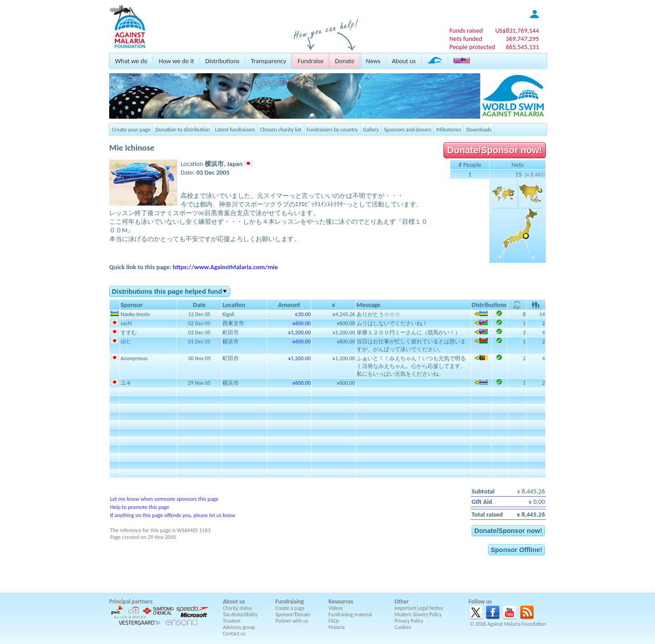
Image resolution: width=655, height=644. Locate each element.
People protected (472, 47)
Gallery (371, 129)
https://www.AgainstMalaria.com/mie (225, 267)
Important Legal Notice (419, 608)
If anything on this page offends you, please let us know (173, 515)
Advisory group (239, 627)
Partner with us (292, 621)
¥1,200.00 (299, 332)
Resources (341, 601)
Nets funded (466, 39)
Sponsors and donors (408, 129)
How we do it (176, 61)
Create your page (131, 129)
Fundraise (310, 61)
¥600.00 (302, 323)
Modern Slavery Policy (418, 614)
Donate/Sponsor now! (495, 150)
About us (403, 61)
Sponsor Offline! (516, 550)
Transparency (268, 61)
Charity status (237, 608)
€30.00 (303, 314)
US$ (517, 30)
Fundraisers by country (332, 129)
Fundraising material (350, 614)
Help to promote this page (140, 507)
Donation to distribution (183, 129)
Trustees (232, 621)
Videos (336, 608)
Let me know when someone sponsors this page (164, 499)
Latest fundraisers (235, 129)
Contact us (234, 634)
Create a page (290, 608)
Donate (345, 61)
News (373, 61)
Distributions (223, 61)
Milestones (449, 129)
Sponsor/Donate (293, 614)
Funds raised (466, 30)
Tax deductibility (240, 614)
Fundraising (290, 601)
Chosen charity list (281, 129)
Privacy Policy (409, 621)
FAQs (334, 621)
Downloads (479, 129)
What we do (131, 61)
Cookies (403, 627)
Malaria (337, 627)
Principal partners (131, 601)
